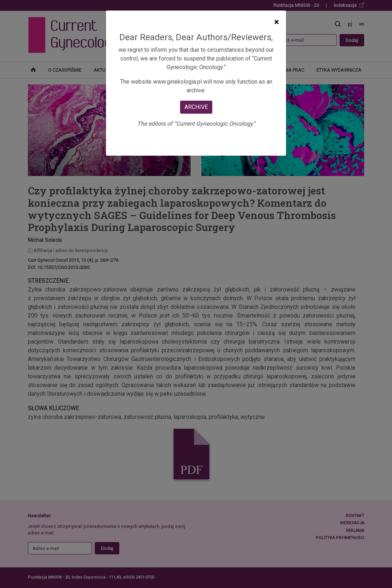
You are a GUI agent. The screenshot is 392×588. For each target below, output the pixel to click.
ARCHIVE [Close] (196, 107)
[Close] (276, 22)
